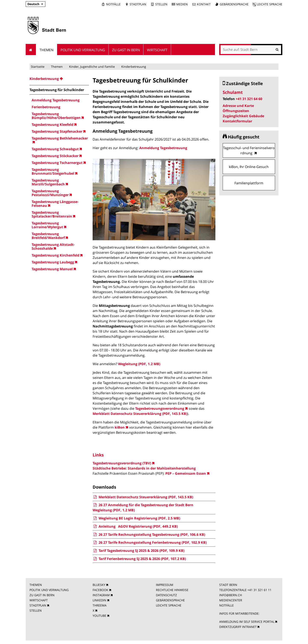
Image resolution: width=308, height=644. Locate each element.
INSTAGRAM (101, 595)
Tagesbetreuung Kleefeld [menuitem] (53, 125)
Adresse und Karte (238, 106)
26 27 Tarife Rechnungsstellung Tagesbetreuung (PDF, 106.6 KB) (149, 534)
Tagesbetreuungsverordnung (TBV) (122, 463)
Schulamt (233, 92)
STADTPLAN (38, 605)
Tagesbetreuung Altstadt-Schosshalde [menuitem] (53, 246)
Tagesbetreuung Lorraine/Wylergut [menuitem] (47, 225)
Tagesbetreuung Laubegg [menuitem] (53, 262)
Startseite (38, 67)
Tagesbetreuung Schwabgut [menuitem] (55, 149)
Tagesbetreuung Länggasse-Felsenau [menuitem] (55, 204)
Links (98, 455)
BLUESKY (99, 585)
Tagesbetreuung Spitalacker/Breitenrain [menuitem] (52, 214)
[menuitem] (59, 79)
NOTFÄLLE (227, 605)
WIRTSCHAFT (39, 600)
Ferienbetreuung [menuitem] (46, 107)
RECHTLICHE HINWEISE (172, 590)
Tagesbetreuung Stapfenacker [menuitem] (57, 131)
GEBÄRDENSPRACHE (170, 600)
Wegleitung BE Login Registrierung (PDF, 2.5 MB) (136, 518)
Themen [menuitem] (47, 50)
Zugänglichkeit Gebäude (243, 116)
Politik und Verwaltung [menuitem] (83, 50)
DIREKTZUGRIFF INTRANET (238, 627)
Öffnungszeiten (236, 111)
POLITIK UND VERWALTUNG (49, 590)
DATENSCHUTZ (166, 595)
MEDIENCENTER (231, 600)
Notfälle (113, 4)
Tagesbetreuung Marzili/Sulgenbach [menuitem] (48, 182)
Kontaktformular (237, 121)
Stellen (161, 4)
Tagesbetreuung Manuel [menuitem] (52, 269)
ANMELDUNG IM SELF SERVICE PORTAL (247, 622)
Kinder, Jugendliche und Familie (92, 67)
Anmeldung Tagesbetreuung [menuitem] (56, 100)
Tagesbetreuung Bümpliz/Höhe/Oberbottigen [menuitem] (56, 116)
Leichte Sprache (270, 4)
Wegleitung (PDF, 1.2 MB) (139, 364)
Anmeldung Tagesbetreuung (163, 148)
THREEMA (100, 605)
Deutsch (33, 4)
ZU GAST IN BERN (42, 595)
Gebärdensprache (234, 4)
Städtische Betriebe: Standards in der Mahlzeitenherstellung (144, 468)
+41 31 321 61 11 (259, 590)
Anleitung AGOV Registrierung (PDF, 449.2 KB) (135, 526)
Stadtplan (138, 4)
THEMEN (36, 585)
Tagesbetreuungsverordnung (160, 408)
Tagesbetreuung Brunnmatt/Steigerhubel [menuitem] (53, 171)
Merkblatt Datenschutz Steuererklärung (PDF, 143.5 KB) (140, 414)
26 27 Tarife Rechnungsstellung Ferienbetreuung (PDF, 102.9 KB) (150, 542)
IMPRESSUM (165, 585)
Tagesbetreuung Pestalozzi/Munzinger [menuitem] (50, 193)
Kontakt (204, 4)
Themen (57, 67)
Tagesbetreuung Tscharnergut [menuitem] (57, 163)
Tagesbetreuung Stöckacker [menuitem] (55, 156)
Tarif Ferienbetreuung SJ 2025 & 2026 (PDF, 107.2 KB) (139, 559)
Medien (182, 4)
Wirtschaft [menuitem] (157, 50)
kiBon (120, 427)
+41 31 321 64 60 (249, 99)
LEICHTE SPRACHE (169, 605)
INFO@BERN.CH (231, 595)
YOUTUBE (99, 616)
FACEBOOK (100, 590)
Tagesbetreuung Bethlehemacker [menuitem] (60, 138)
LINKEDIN (99, 600)
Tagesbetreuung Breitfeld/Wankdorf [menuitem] (48, 236)
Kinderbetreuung (134, 67)
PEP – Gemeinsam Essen (186, 473)
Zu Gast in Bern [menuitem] (126, 50)
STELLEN (36, 610)
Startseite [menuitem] (31, 50)
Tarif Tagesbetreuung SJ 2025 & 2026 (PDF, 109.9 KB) (138, 551)
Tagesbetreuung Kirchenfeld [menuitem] (56, 255)
